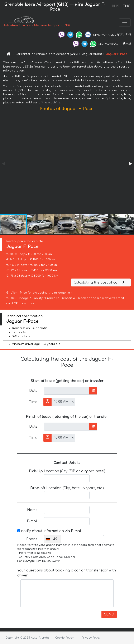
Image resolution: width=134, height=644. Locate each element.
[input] (67, 391)
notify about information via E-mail (49, 531)
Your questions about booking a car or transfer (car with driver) (67, 573)
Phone (32, 539)
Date (33, 391)
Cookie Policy (64, 638)
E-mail (32, 521)
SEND (109, 614)
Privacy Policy (91, 638)
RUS (116, 6)
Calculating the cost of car (100, 282)
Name (32, 510)
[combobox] (52, 539)
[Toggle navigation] (125, 23)
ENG (126, 6)
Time (33, 402)
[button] (130, 164)
